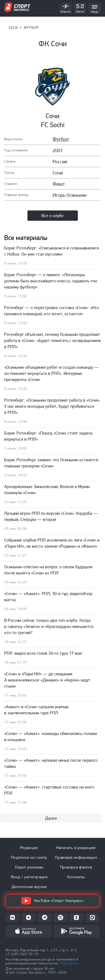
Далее (51, 818)
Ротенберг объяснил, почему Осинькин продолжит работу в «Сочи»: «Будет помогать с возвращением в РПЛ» (53, 340)
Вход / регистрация (29, 877)
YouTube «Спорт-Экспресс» (53, 901)
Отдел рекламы (29, 867)
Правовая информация (76, 857)
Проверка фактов (76, 867)
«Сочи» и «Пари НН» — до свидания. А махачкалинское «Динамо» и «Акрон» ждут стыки (47, 680)
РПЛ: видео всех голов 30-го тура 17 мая (43, 653)
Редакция (29, 848)
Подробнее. (69, 963)
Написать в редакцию (76, 848)
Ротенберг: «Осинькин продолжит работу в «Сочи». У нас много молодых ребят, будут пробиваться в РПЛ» (52, 406)
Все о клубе (53, 216)
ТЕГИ (13, 28)
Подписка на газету (29, 857)
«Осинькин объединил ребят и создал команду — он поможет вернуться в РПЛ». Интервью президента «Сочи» (51, 373)
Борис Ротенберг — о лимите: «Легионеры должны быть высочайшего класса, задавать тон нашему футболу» (51, 281)
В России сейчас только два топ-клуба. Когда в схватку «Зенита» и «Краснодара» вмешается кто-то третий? (49, 626)
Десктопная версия (29, 887)
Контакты (76, 877)
